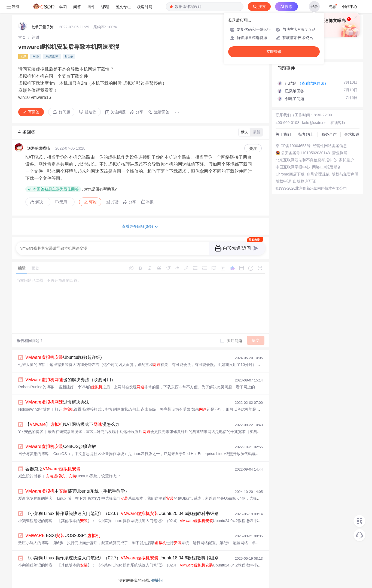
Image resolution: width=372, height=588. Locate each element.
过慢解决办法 (57, 402)
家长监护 (346, 160)
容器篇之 (53, 469)
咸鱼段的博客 (30, 476)
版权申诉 (283, 181)
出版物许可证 (304, 181)
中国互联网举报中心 (293, 167)
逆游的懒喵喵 (39, 148)
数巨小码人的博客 (33, 543)
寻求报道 (352, 134)
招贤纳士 (306, 134)
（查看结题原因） (313, 83)
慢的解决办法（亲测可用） (70, 380)
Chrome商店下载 (290, 174)
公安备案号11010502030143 (305, 153)
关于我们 (283, 134)
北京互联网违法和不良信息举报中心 (306, 160)
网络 (36, 56)
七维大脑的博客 (32, 365)
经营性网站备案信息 (330, 146)
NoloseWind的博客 (34, 409)
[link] (22, 37)
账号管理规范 (318, 174)
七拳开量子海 (42, 27)
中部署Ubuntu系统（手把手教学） (77, 491)
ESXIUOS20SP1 (63, 536)
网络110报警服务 (327, 167)
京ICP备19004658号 (293, 146)
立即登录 (274, 52)
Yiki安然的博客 (31, 432)
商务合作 (329, 134)
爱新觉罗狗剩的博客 (35, 498)
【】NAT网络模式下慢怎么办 (72, 424)
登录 (314, 7)
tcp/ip (69, 56)
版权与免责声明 (345, 174)
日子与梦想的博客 (33, 454)
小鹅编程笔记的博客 (35, 521)
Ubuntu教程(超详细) (64, 357)
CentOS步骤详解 (61, 446)
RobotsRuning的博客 (36, 387)
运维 (36, 37)
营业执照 (340, 153)
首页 (22, 37)
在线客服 (338, 123)
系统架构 (52, 56)
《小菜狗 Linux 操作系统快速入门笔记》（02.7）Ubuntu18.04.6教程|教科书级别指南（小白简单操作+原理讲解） (158, 558)
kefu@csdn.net (315, 123)
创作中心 (350, 7)
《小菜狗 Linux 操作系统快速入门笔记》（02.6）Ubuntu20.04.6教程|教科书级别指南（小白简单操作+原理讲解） (158, 513)
